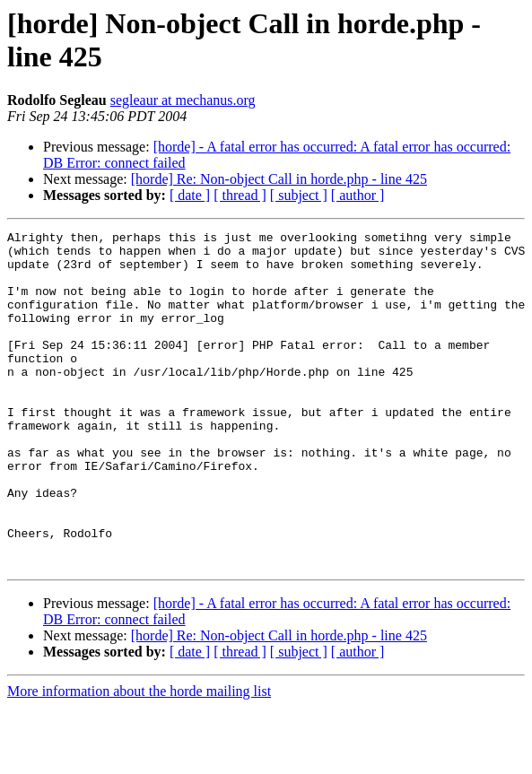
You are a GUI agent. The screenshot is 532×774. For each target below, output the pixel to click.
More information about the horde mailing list (139, 758)
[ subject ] (299, 195)
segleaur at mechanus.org (183, 100)
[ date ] (190, 195)
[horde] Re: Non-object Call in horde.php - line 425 (279, 179)
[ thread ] (240, 195)
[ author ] (358, 195)
